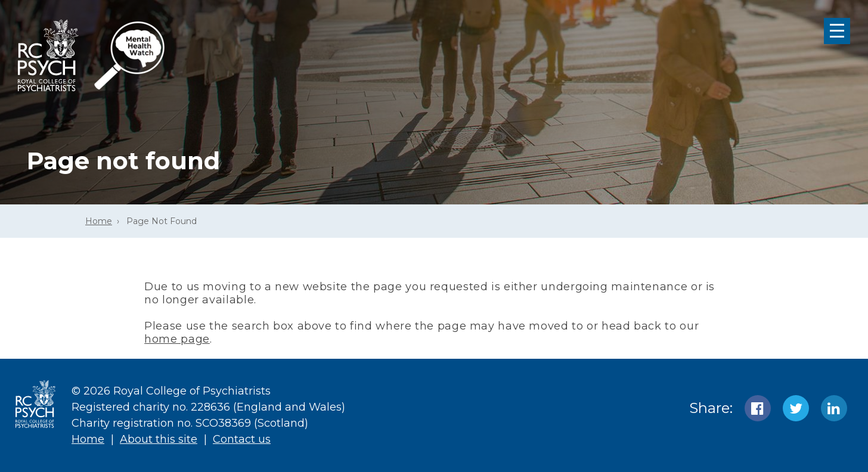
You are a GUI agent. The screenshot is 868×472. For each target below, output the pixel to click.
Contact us (242, 439)
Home (99, 221)
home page (177, 339)
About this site (159, 439)
